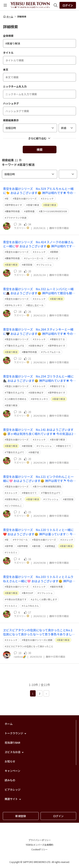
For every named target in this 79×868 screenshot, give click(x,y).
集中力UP (28, 593)
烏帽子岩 (35, 452)
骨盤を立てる (58, 339)
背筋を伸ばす (37, 346)
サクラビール (21, 540)
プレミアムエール (52, 352)
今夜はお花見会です (16, 599)
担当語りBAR (12, 743)
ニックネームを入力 (15, 86)
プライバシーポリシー (40, 840)
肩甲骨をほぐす (14, 205)
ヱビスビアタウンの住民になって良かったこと (30, 646)
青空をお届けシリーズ (25, 198)
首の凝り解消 (58, 439)
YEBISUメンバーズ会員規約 (39, 845)
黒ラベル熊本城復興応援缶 (48, 486)
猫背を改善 (57, 587)
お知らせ (10, 761)
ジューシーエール (34, 258)
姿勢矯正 (51, 546)
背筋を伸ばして (14, 499)
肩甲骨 (10, 546)
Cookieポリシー (39, 849)
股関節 (55, 252)
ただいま (54, 258)
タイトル (8, 53)
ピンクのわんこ (14, 506)
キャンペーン (12, 771)
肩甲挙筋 (23, 546)
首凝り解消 (33, 205)
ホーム (8, 17)
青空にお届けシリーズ (17, 386)
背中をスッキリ (40, 399)
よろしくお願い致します (45, 599)
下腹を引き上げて (15, 452)
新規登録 (21, 816)
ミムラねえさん (31, 606)
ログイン (68, 5)
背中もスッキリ (14, 305)
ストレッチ (48, 198)
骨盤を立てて (64, 446)
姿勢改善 (30, 211)
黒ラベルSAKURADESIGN (54, 211)
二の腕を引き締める (16, 399)
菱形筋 (37, 546)
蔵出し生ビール (36, 305)
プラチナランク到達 (16, 218)
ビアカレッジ (13, 789)
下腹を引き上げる (15, 346)
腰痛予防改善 (13, 211)
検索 (40, 150)
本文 (6, 70)
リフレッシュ (45, 265)
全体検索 (8, 36)
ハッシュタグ (11, 103)
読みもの (10, 780)
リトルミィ (12, 552)
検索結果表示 (11, 120)
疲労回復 (28, 265)
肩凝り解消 (50, 205)
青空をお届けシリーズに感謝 (38, 640)
